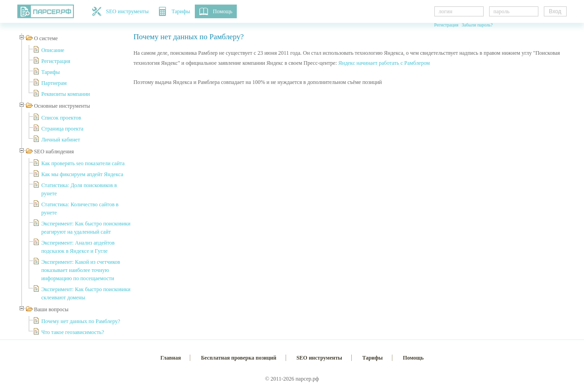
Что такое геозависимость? (73, 332)
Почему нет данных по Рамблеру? (81, 321)
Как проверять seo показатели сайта (83, 163)
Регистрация (446, 25)
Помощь (216, 11)
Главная (171, 358)
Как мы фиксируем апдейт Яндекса (82, 174)
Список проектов (61, 118)
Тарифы (174, 11)
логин (446, 11)
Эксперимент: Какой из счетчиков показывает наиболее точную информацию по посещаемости (81, 270)
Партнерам (54, 83)
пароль (502, 11)
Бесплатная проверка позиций (238, 358)
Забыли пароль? (477, 25)
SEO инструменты (120, 11)
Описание (52, 50)
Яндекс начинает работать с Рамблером (384, 63)
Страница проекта (62, 129)
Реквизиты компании (65, 94)
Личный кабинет (60, 140)
